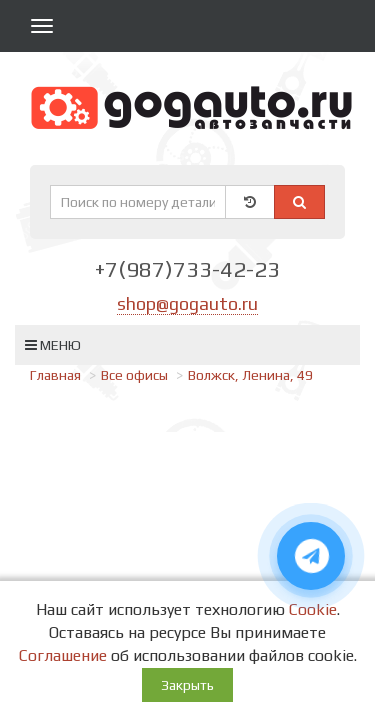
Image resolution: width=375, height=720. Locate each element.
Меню (53, 345)
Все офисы (134, 375)
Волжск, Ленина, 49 (250, 375)
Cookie (313, 609)
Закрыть (187, 685)
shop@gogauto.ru (187, 303)
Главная (55, 375)
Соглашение (63, 655)
